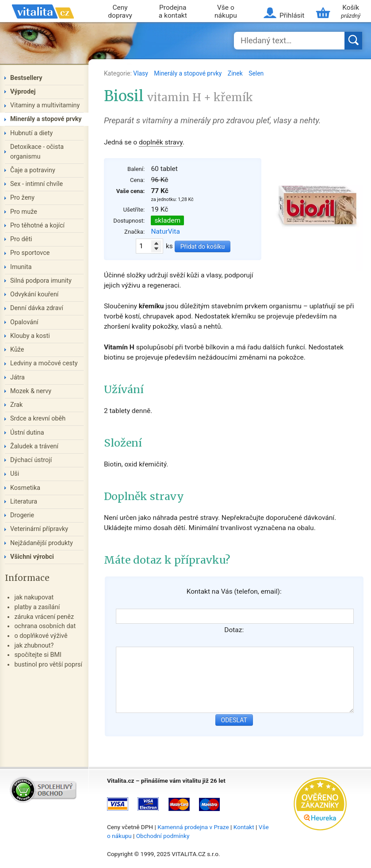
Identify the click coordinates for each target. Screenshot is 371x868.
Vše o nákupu (226, 12)
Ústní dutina (27, 433)
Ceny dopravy (120, 12)
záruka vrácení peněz (44, 617)
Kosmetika (25, 488)
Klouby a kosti (30, 336)
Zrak (16, 405)
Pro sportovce (30, 253)
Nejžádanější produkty (42, 543)
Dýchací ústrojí (31, 460)
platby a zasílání (37, 607)
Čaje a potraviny (33, 170)
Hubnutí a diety (31, 133)
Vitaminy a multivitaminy (45, 105)
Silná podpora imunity (41, 281)
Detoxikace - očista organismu (37, 152)
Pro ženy (22, 198)
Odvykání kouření (34, 294)
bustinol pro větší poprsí (48, 665)
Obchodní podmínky (163, 836)
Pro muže (24, 212)
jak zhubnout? (34, 646)
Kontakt (244, 827)
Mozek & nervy (31, 391)
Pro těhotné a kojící (37, 226)
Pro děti (21, 239)
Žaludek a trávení (34, 446)
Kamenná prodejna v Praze (193, 827)
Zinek (236, 73)
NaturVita (165, 231)
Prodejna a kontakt (173, 12)
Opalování (24, 322)
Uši (15, 474)
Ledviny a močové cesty (44, 363)
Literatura (24, 502)
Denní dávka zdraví (37, 308)
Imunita (21, 267)
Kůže (17, 350)
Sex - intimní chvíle (36, 184)
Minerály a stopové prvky (188, 73)
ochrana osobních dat (45, 626)
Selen (256, 73)
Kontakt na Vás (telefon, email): (234, 591)
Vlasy (141, 73)
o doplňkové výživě (41, 636)
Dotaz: (234, 630)
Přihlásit (292, 15)
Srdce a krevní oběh (38, 419)
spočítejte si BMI (38, 655)
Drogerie (22, 515)
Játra (17, 377)
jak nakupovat (34, 597)
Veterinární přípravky (39, 529)
